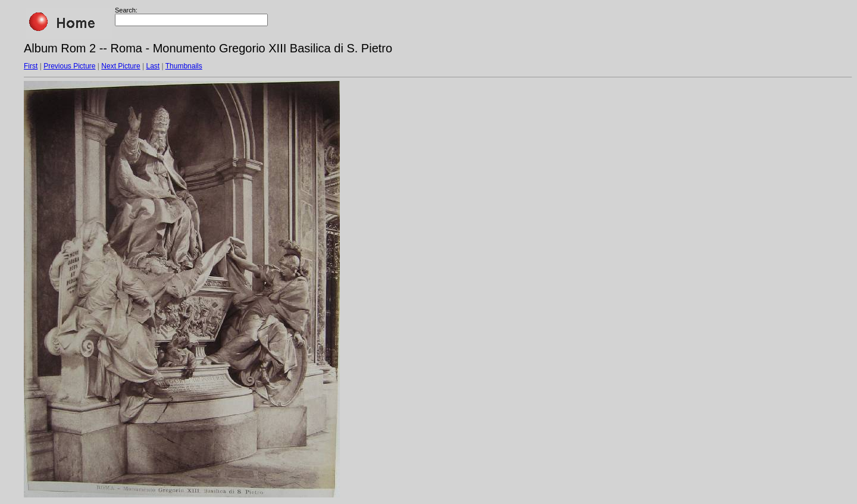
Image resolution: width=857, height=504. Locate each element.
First (31, 66)
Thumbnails (184, 66)
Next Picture (121, 66)
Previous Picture (69, 66)
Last (153, 66)
